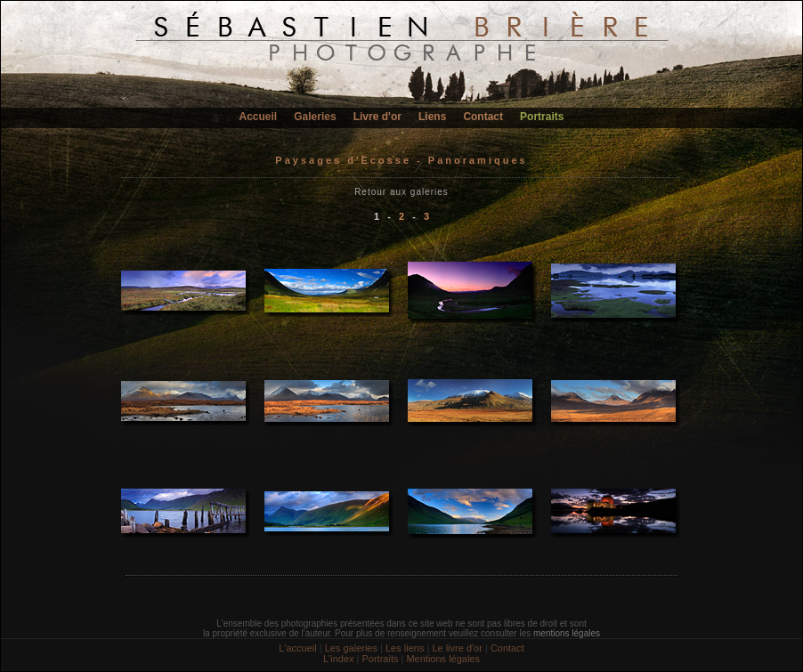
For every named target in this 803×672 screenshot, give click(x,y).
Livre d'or (377, 117)
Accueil (259, 117)
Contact (483, 117)
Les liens (405, 648)
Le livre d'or (457, 648)
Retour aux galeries (401, 192)
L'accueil (297, 648)
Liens (432, 117)
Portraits (542, 117)
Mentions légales (443, 659)
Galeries (315, 117)
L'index (339, 659)
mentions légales (567, 633)
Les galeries (351, 648)
